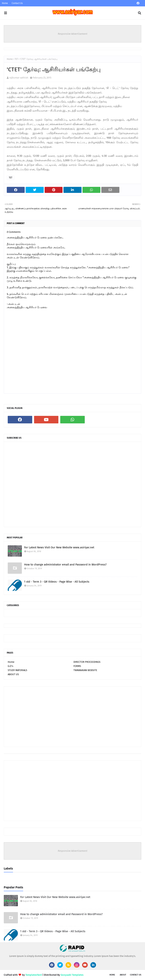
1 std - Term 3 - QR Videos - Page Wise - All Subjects (57, 582)
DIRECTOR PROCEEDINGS (87, 662)
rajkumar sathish (19, 78)
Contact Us (17, 3)
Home (5, 3)
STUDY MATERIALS (17, 670)
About (123, 975)
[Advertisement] (72, 717)
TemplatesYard (34, 975)
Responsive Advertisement (73, 34)
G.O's (10, 666)
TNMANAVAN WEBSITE (85, 670)
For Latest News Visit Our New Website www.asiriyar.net (59, 547)
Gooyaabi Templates (72, 975)
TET (16, 59)
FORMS (77, 666)
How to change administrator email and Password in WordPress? (65, 565)
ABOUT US (13, 674)
